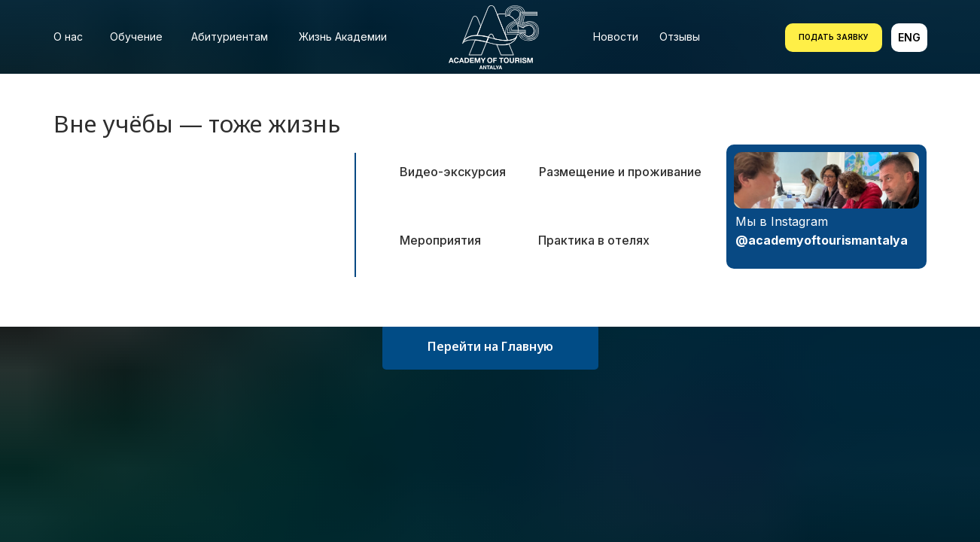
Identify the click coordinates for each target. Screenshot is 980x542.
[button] (834, 38)
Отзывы (680, 37)
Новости (616, 37)
